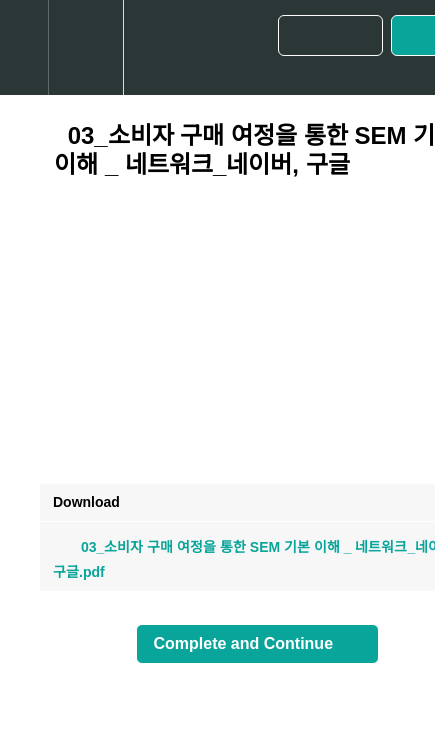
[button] (24, 47)
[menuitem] (85, 47)
